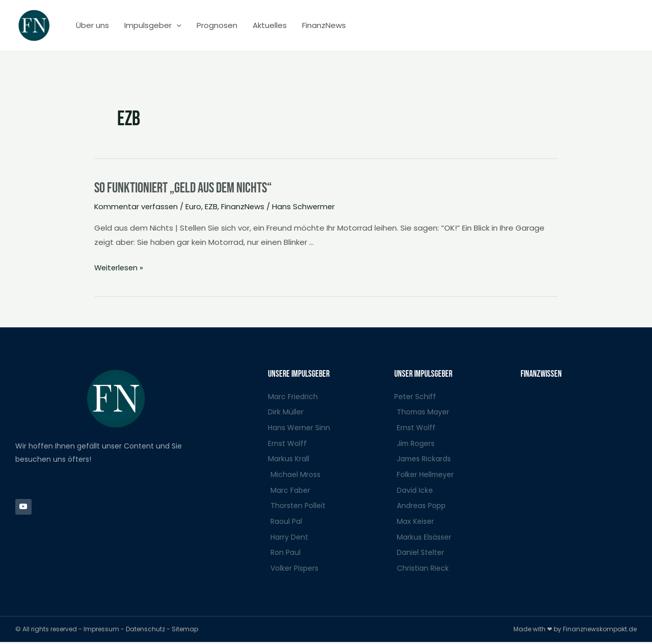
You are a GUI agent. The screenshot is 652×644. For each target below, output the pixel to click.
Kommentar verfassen (137, 206)
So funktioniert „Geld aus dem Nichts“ (191, 188)
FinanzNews (324, 25)
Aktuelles (270, 25)
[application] (176, 25)
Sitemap (185, 631)
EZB (213, 206)
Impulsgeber (153, 25)
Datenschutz (146, 631)
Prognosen (217, 25)
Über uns (92, 25)
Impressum (102, 631)
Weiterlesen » (120, 267)
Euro (195, 206)
